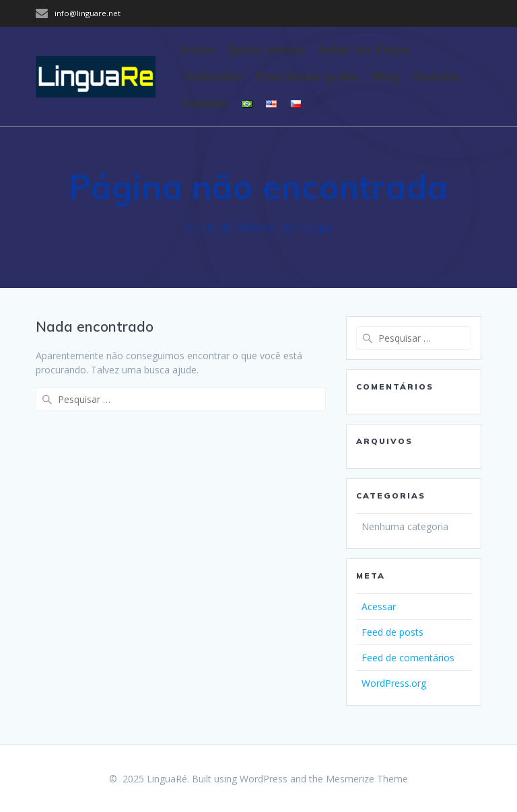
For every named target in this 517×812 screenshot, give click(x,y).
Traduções (213, 77)
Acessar (379, 606)
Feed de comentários (408, 658)
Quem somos (266, 50)
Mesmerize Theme (367, 779)
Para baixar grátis (307, 77)
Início (198, 50)
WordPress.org (394, 683)
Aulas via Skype (364, 50)
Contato (205, 104)
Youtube (436, 77)
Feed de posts (392, 632)
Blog (385, 77)
